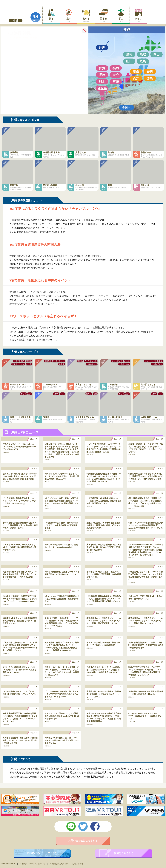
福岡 (116, 68)
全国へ (127, 108)
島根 (129, 54)
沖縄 (36, 16)
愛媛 (136, 71)
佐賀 (102, 68)
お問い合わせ (78, 864)
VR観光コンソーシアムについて (32, 864)
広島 (143, 61)
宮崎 (116, 82)
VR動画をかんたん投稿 (59, 864)
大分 (116, 75)
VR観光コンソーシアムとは (42, 853)
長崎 (102, 75)
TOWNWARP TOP (8, 864)
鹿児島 (102, 89)
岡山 (156, 54)
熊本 (102, 82)
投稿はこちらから (124, 853)
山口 (129, 61)
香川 (150, 71)
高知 (136, 78)
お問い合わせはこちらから (83, 841)
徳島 (150, 78)
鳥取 (143, 54)
